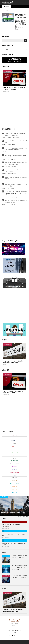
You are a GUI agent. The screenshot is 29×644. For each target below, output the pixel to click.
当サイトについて (14, 624)
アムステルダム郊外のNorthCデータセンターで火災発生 (16, 142)
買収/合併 (14, 174)
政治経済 (14, 469)
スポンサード (14, 455)
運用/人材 (15, 487)
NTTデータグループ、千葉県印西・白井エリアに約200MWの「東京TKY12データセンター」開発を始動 (16, 193)
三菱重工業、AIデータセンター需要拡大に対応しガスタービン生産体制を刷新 (16, 134)
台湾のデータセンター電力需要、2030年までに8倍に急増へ (16, 178)
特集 (13, 188)
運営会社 (14, 632)
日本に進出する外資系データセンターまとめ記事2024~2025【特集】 (16, 185)
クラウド (14, 449)
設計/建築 (14, 159)
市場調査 (14, 467)
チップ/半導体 (15, 461)
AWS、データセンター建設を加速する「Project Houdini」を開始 (15, 156)
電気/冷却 (14, 152)
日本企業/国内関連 (16, 137)
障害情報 (14, 145)
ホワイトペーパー (14, 464)
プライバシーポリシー (14, 628)
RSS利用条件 (14, 626)
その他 (14, 458)
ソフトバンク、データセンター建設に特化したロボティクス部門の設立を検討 (16, 163)
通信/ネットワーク (15, 484)
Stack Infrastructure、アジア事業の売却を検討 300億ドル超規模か (16, 171)
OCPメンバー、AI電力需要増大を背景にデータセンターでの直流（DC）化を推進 (16, 149)
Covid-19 (14, 435)
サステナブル (14, 452)
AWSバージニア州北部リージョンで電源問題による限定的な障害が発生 (16, 201)
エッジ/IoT (14, 446)
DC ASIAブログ (14, 438)
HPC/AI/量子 (14, 441)
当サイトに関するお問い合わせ (14, 630)
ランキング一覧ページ (23, 517)
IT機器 (14, 444)
